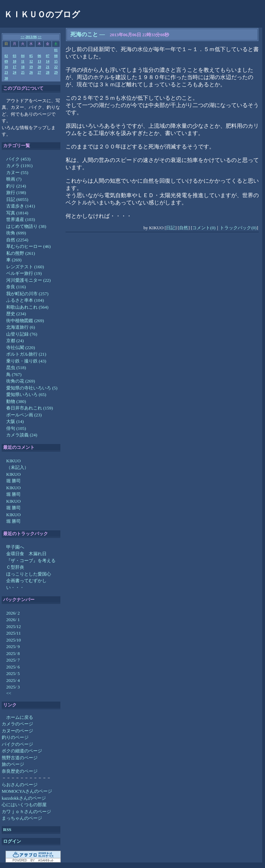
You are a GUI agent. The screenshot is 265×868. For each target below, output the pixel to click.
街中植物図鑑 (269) (25, 321)
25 (23, 72)
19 (31, 67)
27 (39, 72)
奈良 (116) (16, 287)
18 (23, 67)
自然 (184, 228)
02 (6, 56)
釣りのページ (15, 737)
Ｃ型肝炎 (15, 567)
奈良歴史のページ (20, 771)
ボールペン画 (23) (24, 415)
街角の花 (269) (21, 381)
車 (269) (14, 260)
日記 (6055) (17, 199)
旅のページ (13, 764)
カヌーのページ (17, 731)
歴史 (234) (16, 314)
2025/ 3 (13, 687)
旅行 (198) (16, 192)
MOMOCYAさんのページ (27, 791)
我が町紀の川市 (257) (27, 294)
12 (31, 61)
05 (31, 56)
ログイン (12, 841)
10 (14, 61)
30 (6, 78)
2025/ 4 (13, 680)
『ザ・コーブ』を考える (31, 561)
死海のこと (84, 34)
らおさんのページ (20, 785)
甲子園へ (15, 547)
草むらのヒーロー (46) (28, 246)
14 (48, 61)
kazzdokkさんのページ (24, 798)
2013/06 (31, 37)
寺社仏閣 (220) (21, 348)
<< (23, 37)
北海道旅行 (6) (21, 327)
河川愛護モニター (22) (28, 280)
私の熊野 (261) (21, 253)
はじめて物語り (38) (26, 226)
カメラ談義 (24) (22, 435)
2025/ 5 (13, 673)
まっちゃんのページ (22, 818)
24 (14, 72)
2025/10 (14, 640)
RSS (7, 830)
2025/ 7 (13, 660)
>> (40, 37)
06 (39, 56)
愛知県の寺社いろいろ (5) (32, 388)
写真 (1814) (17, 213)
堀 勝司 (13, 481)
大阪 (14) (15, 421)
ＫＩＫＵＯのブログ (42, 15)
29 (56, 72)
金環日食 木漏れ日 (26, 554)
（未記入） (17, 467)
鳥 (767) (14, 374)
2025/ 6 (13, 667)
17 (14, 67)
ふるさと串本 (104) (25, 300)
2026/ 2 (13, 613)
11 (23, 61)
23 (6, 72)
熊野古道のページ (20, 758)
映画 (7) (14, 179)
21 (48, 67)
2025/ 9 (13, 647)
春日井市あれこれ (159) (30, 408)
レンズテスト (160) (25, 267)
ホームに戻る (20, 717)
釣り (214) (16, 186)
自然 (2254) (17, 240)
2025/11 (13, 633)
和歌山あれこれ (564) (27, 307)
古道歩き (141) (21, 206)
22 (56, 67)
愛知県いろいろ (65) (26, 394)
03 (14, 56)
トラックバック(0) (238, 228)
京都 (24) (15, 341)
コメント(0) (204, 228)
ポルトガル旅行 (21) (26, 354)
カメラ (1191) (19, 166)
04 (23, 56)
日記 (170, 228)
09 (6, 61)
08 (56, 56)
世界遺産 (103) (21, 219)
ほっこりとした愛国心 (29, 574)
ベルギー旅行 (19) (24, 273)
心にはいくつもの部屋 (24, 805)
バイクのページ (17, 744)
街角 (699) (16, 233)
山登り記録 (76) (22, 334)
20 (39, 67)
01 (56, 50)
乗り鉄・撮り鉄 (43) (26, 361)
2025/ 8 (13, 653)
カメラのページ (17, 724)
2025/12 (14, 626)
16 (6, 67)
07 (48, 56)
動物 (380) (16, 401)
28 (48, 72)
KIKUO (13, 461)
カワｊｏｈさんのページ (26, 812)
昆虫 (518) (16, 368)
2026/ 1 (13, 620)
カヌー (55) (17, 172)
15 (56, 61)
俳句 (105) (16, 428)
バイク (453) (18, 159)
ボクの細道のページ (22, 751)
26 (31, 72)
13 (39, 61)
